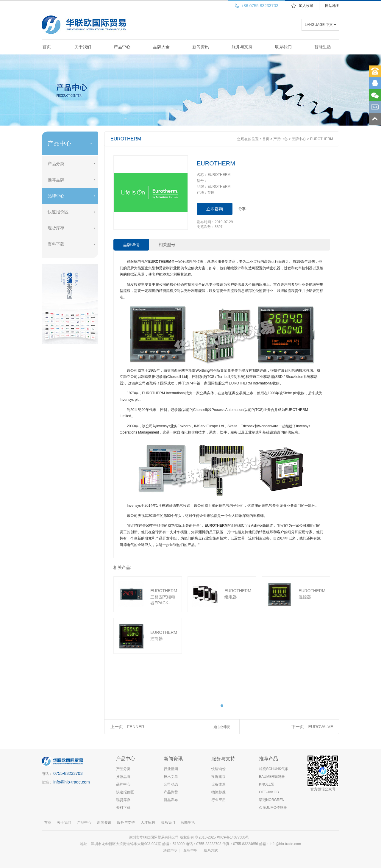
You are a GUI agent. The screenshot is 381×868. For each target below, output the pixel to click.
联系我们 (283, 47)
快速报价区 (58, 212)
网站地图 (332, 6)
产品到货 (171, 792)
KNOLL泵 (267, 784)
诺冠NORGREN (272, 800)
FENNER (136, 727)
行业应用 (218, 800)
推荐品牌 (56, 180)
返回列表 (222, 727)
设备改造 (218, 784)
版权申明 (190, 850)
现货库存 (56, 228)
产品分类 (56, 164)
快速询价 (218, 769)
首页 (47, 47)
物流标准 (218, 792)
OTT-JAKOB (269, 792)
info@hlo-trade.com (71, 782)
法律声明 (170, 850)
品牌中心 (56, 196)
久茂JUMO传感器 (273, 808)
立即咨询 (215, 209)
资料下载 (56, 244)
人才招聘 (148, 822)
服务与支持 (242, 47)
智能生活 (323, 47)
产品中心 (122, 47)
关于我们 (83, 47)
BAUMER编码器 (272, 777)
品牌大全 (161, 47)
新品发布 (171, 800)
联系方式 (211, 850)
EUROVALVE (321, 727)
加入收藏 (306, 6)
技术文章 (171, 777)
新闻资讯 (201, 47)
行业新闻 (171, 769)
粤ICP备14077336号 (234, 837)
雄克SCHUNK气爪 (274, 769)
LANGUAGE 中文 (319, 25)
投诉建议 (218, 777)
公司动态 (171, 784)
